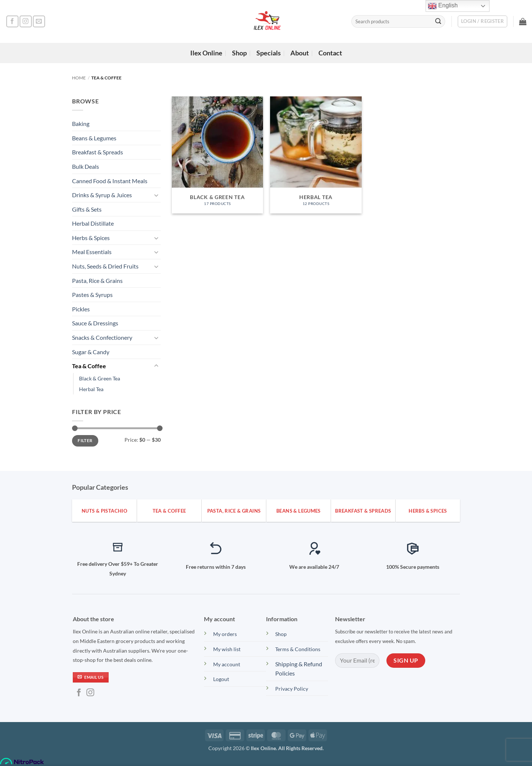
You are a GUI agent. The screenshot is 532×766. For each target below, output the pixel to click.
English (443, 6)
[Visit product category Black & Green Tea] (217, 155)
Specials (269, 53)
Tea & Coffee (89, 366)
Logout (221, 679)
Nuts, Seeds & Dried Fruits (105, 266)
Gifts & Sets (87, 209)
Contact (330, 53)
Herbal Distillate (93, 223)
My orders (225, 634)
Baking (81, 124)
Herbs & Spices (91, 238)
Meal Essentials (92, 252)
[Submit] (438, 21)
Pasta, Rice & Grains (97, 281)
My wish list (227, 649)
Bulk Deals (86, 166)
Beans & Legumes (94, 138)
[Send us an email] (39, 22)
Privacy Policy (292, 689)
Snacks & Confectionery (102, 337)
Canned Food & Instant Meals (110, 181)
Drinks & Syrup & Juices (102, 195)
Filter (85, 440)
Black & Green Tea (100, 378)
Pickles (81, 309)
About (300, 53)
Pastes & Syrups (92, 295)
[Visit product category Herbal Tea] (316, 155)
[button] (482, 21)
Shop (239, 53)
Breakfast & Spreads (98, 152)
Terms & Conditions (298, 649)
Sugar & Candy (91, 352)
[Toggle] (156, 195)
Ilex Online (206, 53)
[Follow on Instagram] (26, 22)
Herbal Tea (91, 389)
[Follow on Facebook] (12, 22)
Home (79, 78)
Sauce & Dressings (95, 323)
